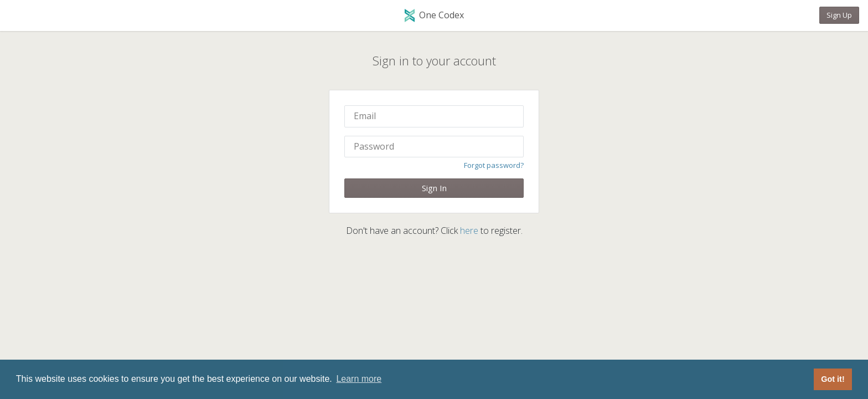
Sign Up (839, 15)
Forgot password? (494, 165)
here (469, 231)
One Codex (434, 16)
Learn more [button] (359, 379)
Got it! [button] (833, 379)
